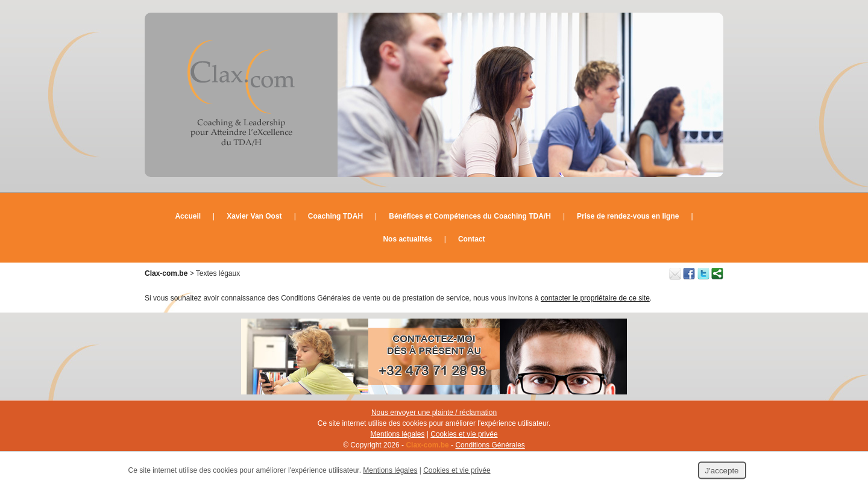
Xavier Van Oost (254, 216)
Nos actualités (407, 239)
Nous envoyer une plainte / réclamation (434, 413)
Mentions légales (397, 434)
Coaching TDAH (335, 216)
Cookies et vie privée (464, 434)
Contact (472, 239)
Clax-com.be (166, 273)
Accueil (188, 216)
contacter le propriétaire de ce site (595, 298)
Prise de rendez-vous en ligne (628, 216)
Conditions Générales (490, 445)
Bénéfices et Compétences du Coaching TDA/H (470, 216)
